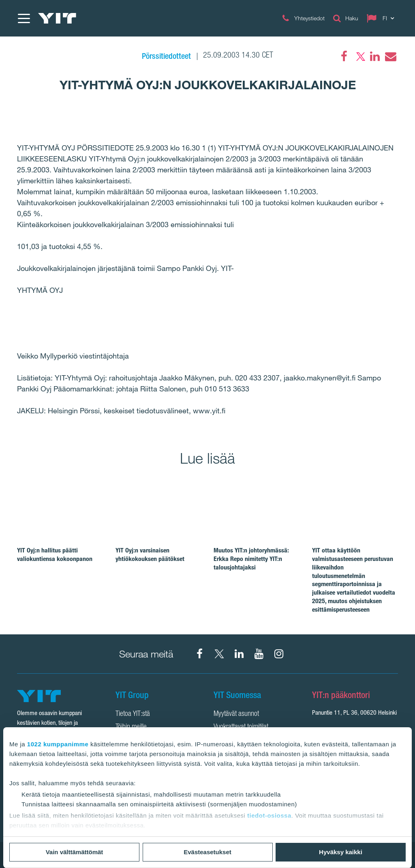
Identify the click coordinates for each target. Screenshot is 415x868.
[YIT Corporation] (239, 654)
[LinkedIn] (375, 56)
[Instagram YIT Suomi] (279, 654)
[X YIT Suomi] (219, 654)
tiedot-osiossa (269, 815)
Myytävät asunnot (236, 714)
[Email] (390, 56)
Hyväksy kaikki (341, 852)
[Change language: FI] (382, 18)
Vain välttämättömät (75, 852)
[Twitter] (359, 56)
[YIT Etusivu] (57, 18)
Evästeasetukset (207, 852)
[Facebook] (344, 56)
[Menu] (24, 18)
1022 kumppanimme (58, 744)
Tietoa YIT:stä (133, 714)
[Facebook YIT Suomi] (199, 654)
